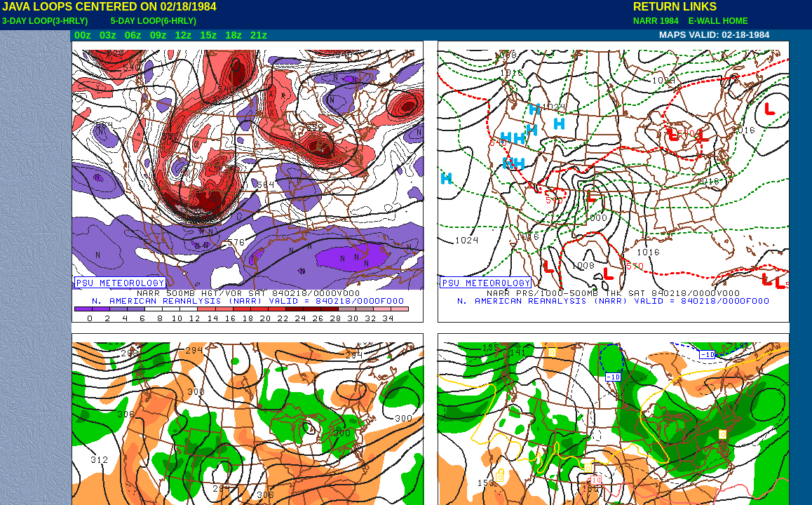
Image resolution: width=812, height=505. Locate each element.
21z (259, 35)
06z (133, 35)
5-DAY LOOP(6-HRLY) (154, 21)
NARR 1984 (657, 21)
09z (158, 35)
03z (108, 35)
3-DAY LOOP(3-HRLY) (45, 21)
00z (83, 35)
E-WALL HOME (716, 21)
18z (234, 35)
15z (208, 35)
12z (183, 35)
